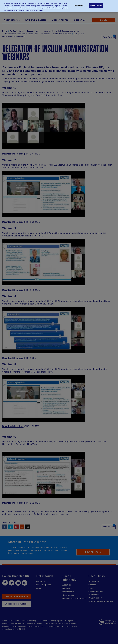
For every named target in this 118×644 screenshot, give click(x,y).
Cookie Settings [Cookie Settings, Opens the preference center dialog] (80, 6)
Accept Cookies (96, 6)
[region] (59, 6)
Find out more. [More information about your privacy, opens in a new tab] (37, 10)
